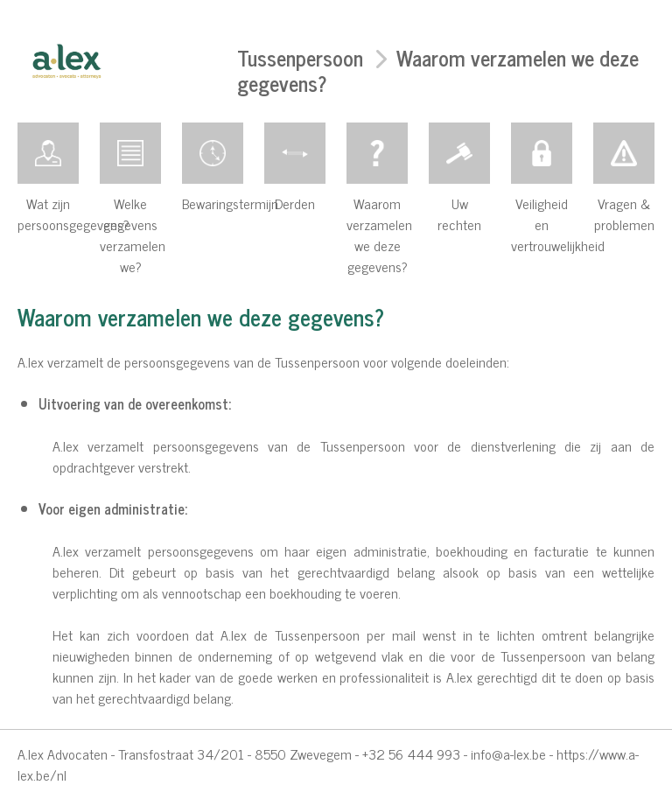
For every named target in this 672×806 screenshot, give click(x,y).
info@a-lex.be (508, 753)
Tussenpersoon (300, 57)
